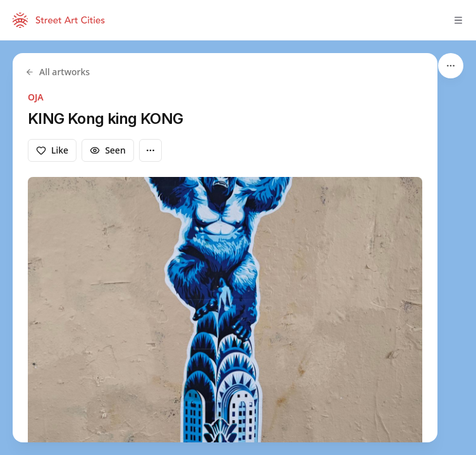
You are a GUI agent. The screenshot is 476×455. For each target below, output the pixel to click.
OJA (36, 97)
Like (52, 150)
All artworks (58, 72)
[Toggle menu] (458, 20)
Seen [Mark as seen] (108, 150)
